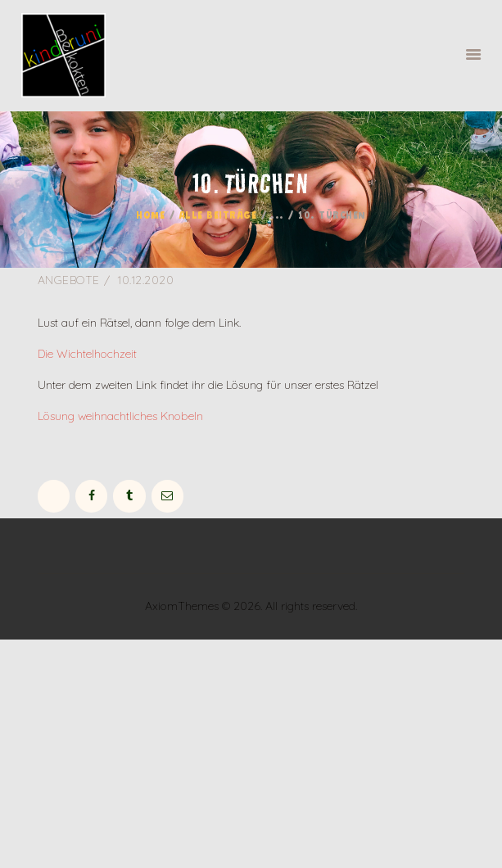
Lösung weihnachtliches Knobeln (120, 416)
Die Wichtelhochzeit (87, 354)
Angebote (69, 280)
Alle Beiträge (218, 216)
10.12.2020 (145, 280)
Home (150, 216)
